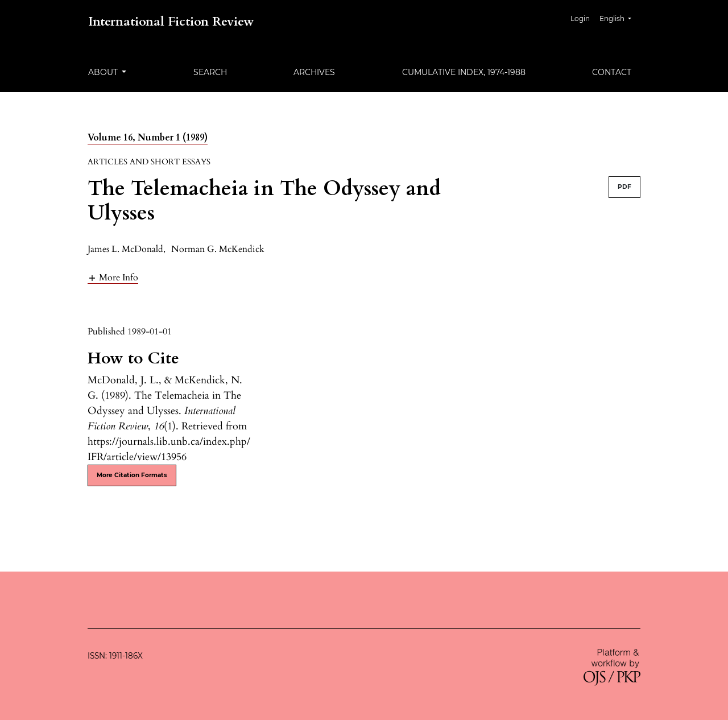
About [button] (104, 72)
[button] (113, 277)
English (620, 17)
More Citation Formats (132, 475)
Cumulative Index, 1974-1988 (464, 72)
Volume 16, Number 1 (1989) (148, 138)
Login (580, 18)
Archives (314, 72)
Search (210, 72)
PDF (624, 187)
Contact (612, 72)
